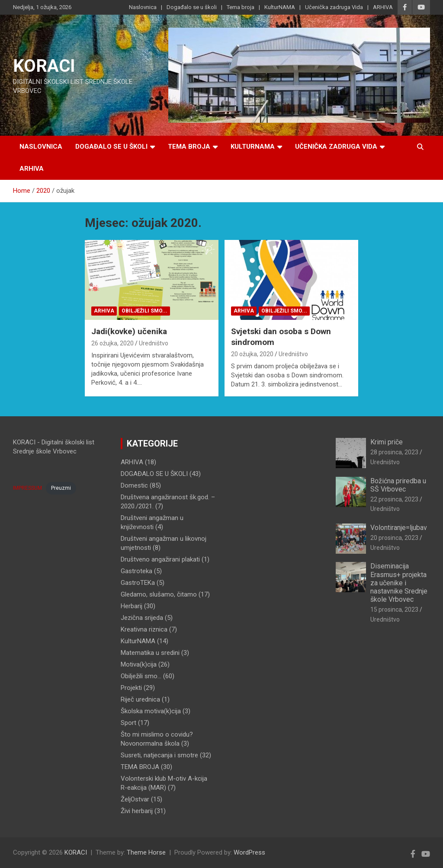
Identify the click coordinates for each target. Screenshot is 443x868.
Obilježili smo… (141, 676)
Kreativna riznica (144, 629)
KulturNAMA (280, 7)
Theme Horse (146, 852)
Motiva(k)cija (139, 664)
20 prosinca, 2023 (394, 538)
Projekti (131, 688)
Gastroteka (136, 571)
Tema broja (241, 7)
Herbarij (132, 606)
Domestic (134, 485)
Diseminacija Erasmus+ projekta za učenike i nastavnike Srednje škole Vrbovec (399, 583)
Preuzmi (61, 488)
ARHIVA (383, 7)
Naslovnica (143, 7)
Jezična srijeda (142, 618)
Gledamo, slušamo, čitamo (159, 594)
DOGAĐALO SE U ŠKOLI (154, 474)
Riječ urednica (140, 699)
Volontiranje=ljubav (399, 528)
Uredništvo (154, 343)
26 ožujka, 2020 (112, 343)
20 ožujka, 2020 (252, 354)
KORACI (44, 66)
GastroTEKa (138, 583)
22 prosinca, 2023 (394, 499)
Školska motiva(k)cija (151, 711)
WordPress (249, 852)
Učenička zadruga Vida (334, 7)
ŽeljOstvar (135, 799)
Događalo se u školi (192, 7)
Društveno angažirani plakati (160, 559)
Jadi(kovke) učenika (129, 331)
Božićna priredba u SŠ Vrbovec (398, 485)
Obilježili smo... (144, 311)
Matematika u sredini (150, 653)
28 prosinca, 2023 (394, 452)
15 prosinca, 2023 (394, 610)
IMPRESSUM (27, 488)
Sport (128, 723)
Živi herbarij (137, 811)
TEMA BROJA (140, 767)
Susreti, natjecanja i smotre (159, 755)
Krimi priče (387, 442)
